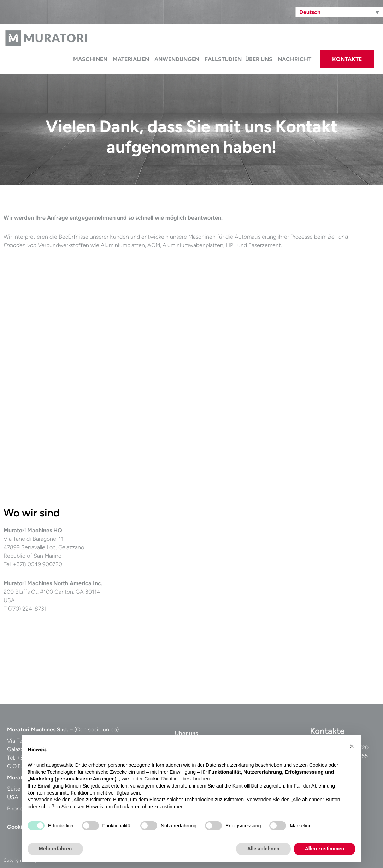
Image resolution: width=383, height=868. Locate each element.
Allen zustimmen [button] (325, 849)
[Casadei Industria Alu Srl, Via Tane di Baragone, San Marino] (249, 591)
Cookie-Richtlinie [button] (163, 779)
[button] (352, 746)
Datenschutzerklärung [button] (230, 765)
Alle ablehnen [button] (263, 849)
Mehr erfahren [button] (55, 849)
